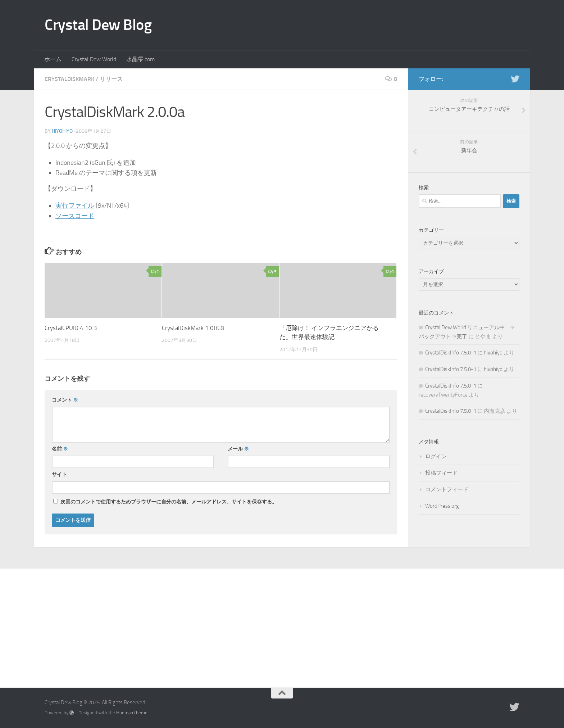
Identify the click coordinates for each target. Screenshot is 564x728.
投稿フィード (441, 473)
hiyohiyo (62, 131)
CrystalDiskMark (69, 79)
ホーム (53, 59)
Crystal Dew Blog (98, 25)
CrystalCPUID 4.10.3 (71, 328)
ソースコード (75, 216)
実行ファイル (75, 205)
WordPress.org (442, 506)
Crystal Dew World (94, 59)
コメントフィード (447, 489)
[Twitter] (515, 79)
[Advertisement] (282, 623)
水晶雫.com (140, 59)
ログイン (436, 456)
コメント (65, 400)
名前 (60, 449)
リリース (111, 79)
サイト (59, 474)
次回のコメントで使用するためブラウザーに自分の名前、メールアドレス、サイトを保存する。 (169, 502)
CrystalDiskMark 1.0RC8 (193, 328)
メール (238, 449)
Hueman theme (132, 713)
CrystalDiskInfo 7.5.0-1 (451, 353)
